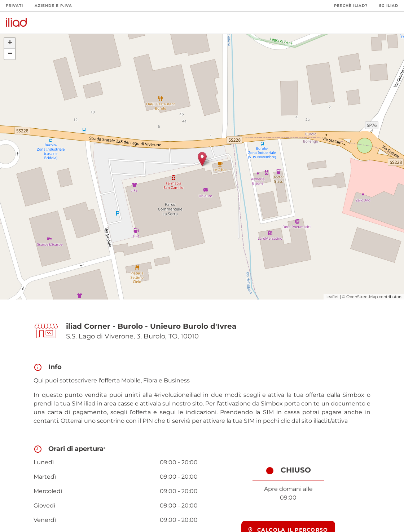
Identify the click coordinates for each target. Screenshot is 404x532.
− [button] (10, 54)
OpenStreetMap (362, 297)
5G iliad (389, 6)
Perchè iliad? (351, 6)
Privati (14, 6)
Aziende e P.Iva (53, 6)
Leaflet (332, 297)
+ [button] (10, 43)
